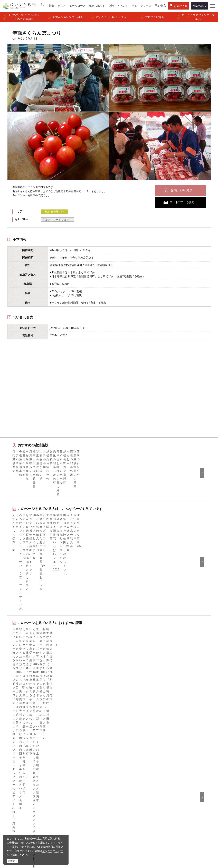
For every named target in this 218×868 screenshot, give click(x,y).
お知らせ (13, 795)
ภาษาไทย (172, 772)
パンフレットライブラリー (77, 791)
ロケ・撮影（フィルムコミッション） (83, 814)
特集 (10, 749)
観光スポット (16, 768)
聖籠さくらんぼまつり (50, 724)
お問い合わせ (174, 792)
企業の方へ (199, 6)
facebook (119, 749)
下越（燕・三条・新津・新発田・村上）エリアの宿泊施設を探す (53, 677)
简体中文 (172, 759)
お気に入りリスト (18, 791)
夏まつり (19, 633)
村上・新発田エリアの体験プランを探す (38, 655)
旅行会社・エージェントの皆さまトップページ (83, 751)
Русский (171, 768)
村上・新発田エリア (55, 212)
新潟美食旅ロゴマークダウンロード (82, 800)
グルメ (12, 759)
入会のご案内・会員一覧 (75, 768)
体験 (10, 772)
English (171, 749)
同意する (13, 861)
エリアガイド (16, 754)
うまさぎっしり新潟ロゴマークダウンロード (83, 807)
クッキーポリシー (53, 851)
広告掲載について (71, 772)
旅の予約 (13, 782)
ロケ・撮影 (117, 845)
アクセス (13, 786)
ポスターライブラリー (74, 795)
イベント (13, 777)
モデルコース (16, 763)
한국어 (170, 754)
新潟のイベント (26, 724)
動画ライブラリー (71, 786)
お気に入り (181, 6)
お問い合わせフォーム (181, 845)
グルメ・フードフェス (56, 220)
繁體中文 (172, 763)
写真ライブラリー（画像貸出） (79, 782)
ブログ (117, 763)
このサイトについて (73, 759)
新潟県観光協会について (75, 763)
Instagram (120, 759)
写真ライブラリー (121, 835)
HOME (10, 724)
